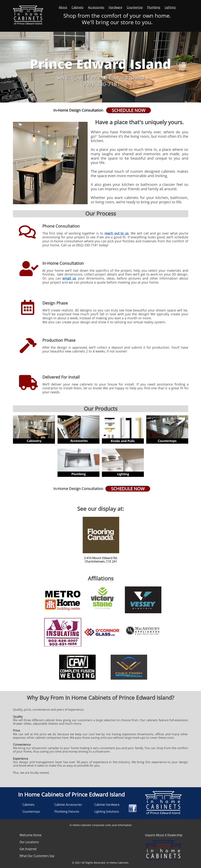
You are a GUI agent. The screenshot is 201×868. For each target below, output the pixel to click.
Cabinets (78, 7)
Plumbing (154, 7)
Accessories (96, 7)
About (63, 7)
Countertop (135, 7)
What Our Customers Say (37, 856)
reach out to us (116, 233)
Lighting (170, 7)
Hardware (115, 7)
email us (69, 278)
